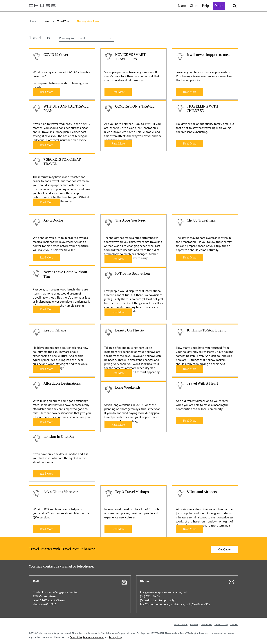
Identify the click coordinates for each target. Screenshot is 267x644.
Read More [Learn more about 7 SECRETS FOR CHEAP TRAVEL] (46, 202)
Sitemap (234, 624)
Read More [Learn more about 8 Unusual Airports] (190, 529)
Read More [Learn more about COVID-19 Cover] (46, 92)
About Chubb (181, 624)
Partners (194, 624)
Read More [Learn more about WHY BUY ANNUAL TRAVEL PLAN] (46, 145)
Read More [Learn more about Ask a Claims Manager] (46, 529)
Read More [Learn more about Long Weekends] (118, 425)
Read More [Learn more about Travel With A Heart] (190, 421)
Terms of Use (76, 637)
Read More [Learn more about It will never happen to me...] (190, 92)
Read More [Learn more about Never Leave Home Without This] (46, 309)
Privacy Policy (116, 637)
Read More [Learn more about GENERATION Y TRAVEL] (118, 143)
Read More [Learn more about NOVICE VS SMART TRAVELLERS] (118, 92)
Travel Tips (63, 21)
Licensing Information (94, 637)
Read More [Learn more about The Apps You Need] (118, 259)
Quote (219, 6)
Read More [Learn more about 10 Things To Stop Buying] (190, 369)
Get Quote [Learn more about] (224, 549)
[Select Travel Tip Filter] (86, 38)
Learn (182, 6)
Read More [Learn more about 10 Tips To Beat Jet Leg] (118, 312)
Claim (194, 6)
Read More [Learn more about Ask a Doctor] (46, 257)
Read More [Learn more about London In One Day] (46, 474)
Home (32, 21)
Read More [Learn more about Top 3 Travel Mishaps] (118, 529)
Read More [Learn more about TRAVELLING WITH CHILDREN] (190, 143)
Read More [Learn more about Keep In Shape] (46, 369)
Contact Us (206, 624)
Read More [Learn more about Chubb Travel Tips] (190, 257)
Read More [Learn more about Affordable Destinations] (46, 422)
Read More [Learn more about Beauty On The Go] (118, 373)
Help (205, 6)
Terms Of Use (221, 624)
